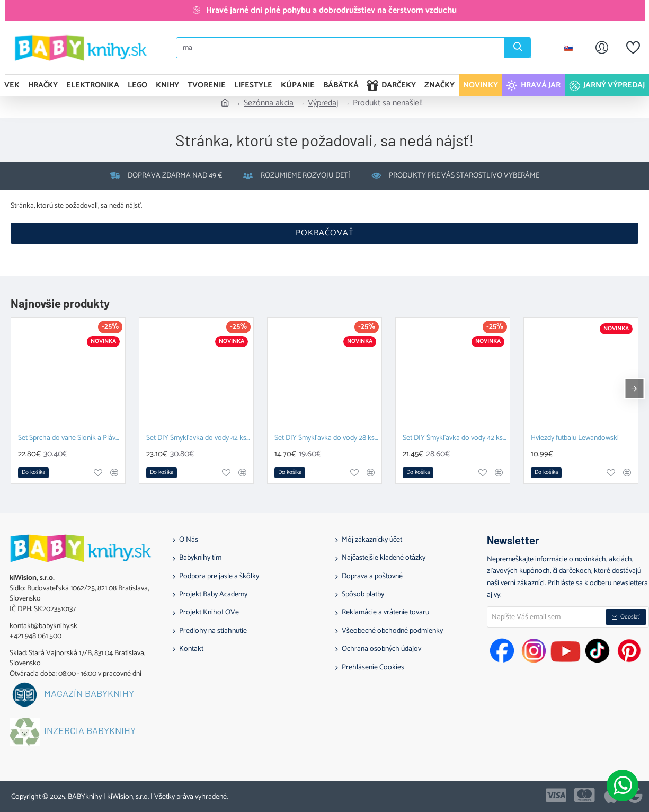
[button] (33, 473)
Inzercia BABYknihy (90, 731)
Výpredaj (323, 103)
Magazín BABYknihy (89, 694)
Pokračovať (325, 233)
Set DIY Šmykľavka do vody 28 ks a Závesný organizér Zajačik (327, 439)
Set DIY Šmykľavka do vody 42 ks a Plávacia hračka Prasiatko (198, 439)
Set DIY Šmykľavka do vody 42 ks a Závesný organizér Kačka (455, 439)
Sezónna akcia (269, 103)
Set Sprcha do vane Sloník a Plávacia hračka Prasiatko (70, 439)
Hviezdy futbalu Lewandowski (575, 439)
